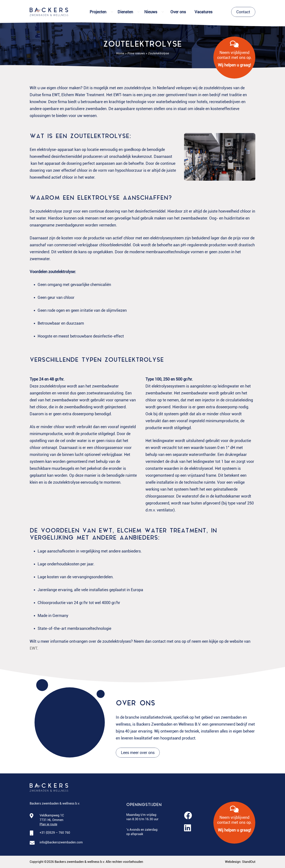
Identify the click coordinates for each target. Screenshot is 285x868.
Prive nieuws (136, 53)
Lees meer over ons (138, 753)
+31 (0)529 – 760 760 (55, 833)
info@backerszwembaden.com (61, 842)
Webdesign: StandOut (240, 862)
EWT (33, 648)
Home (120, 53)
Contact (243, 12)
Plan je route (48, 824)
